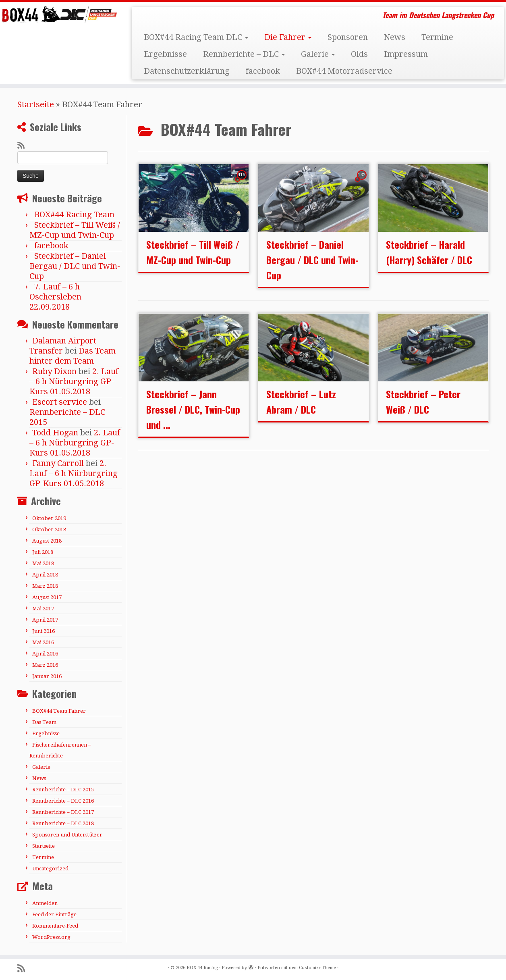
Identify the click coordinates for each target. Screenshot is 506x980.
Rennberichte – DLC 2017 (63, 812)
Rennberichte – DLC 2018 (63, 823)
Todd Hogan (55, 433)
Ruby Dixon (54, 371)
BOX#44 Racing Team (74, 214)
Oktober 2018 (49, 530)
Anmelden (45, 903)
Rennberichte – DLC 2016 (63, 801)
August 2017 (47, 597)
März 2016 (45, 665)
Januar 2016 (47, 676)
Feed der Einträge (54, 914)
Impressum (406, 54)
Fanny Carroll (58, 463)
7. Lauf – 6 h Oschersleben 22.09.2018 (55, 297)
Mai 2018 (43, 563)
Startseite (36, 104)
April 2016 (45, 654)
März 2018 (45, 586)
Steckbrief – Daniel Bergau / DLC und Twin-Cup (75, 266)
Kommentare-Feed (55, 926)
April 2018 (45, 575)
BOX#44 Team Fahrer (59, 711)
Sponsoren (348, 37)
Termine (437, 37)
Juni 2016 (44, 631)
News (395, 37)
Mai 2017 (43, 609)
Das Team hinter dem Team (73, 356)
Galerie (318, 54)
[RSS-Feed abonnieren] (24, 146)
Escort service (60, 402)
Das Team (44, 722)
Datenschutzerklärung (187, 71)
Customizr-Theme (317, 968)
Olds (359, 54)
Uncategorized (50, 869)
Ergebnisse (165, 54)
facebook (263, 71)
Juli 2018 (43, 552)
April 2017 (45, 620)
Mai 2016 (43, 642)
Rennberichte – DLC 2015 (63, 790)
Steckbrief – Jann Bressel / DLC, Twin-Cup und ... (193, 409)
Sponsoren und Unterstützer (67, 835)
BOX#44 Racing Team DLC (196, 37)
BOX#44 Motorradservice (344, 71)
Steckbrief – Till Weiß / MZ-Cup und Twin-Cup (75, 230)
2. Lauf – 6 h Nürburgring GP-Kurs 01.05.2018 (74, 381)
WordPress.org (51, 937)
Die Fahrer (288, 37)
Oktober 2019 (49, 518)
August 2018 (47, 541)
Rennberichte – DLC (244, 54)
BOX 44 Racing (202, 968)
